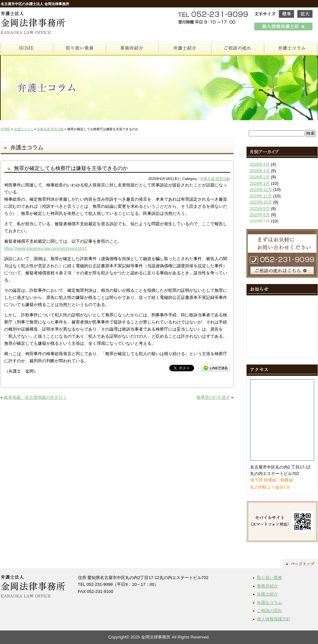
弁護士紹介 (267, 594)
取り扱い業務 (269, 578)
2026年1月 (260, 183)
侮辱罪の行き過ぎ (213, 397)
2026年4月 (260, 164)
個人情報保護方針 (274, 619)
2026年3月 (260, 171)
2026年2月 (260, 177)
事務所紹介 (267, 586)
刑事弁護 (43, 129)
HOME (5, 129)
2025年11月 (261, 196)
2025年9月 (260, 209)
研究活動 (57, 129)
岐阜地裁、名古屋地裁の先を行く (35, 397)
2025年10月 (261, 202)
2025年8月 (260, 215)
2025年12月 (261, 190)
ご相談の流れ (269, 611)
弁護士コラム (24, 129)
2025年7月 (260, 221)
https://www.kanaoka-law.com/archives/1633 (45, 248)
